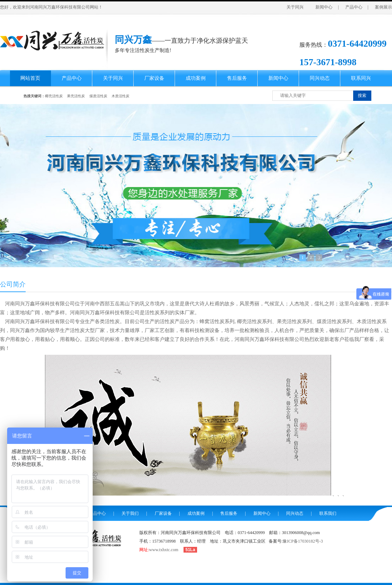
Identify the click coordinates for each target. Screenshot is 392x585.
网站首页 (30, 78)
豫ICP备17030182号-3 (303, 541)
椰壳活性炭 (54, 96)
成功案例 (196, 78)
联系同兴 (361, 78)
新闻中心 (324, 7)
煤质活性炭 (98, 96)
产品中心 (354, 7)
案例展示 (383, 7)
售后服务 (237, 78)
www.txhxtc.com (164, 550)
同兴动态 (320, 78)
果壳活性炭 (76, 96)
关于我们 (130, 513)
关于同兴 (295, 7)
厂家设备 (154, 78)
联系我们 (328, 513)
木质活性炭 (120, 96)
